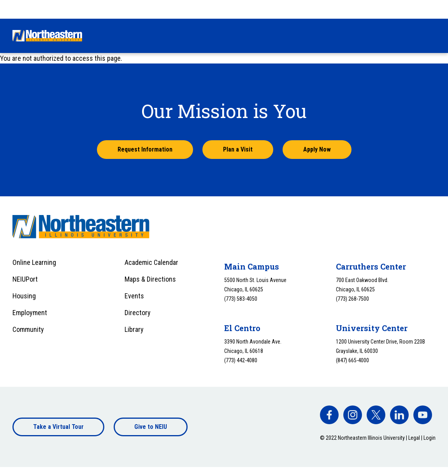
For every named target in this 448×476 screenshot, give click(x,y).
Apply (386, 9)
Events (134, 296)
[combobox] (420, 9)
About (396, 35)
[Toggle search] (431, 36)
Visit (362, 9)
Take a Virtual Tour (58, 427)
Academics (233, 35)
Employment (30, 313)
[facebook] (329, 415)
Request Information (145, 149)
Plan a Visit (238, 149)
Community (28, 329)
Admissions (130, 35)
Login (430, 438)
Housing (24, 296)
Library (134, 329)
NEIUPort (25, 279)
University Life (287, 35)
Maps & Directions (150, 279)
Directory (138, 313)
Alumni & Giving (348, 35)
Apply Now (317, 149)
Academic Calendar (151, 262)
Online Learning (34, 262)
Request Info (329, 9)
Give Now (290, 9)
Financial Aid (182, 35)
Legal (414, 438)
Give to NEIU (151, 427)
